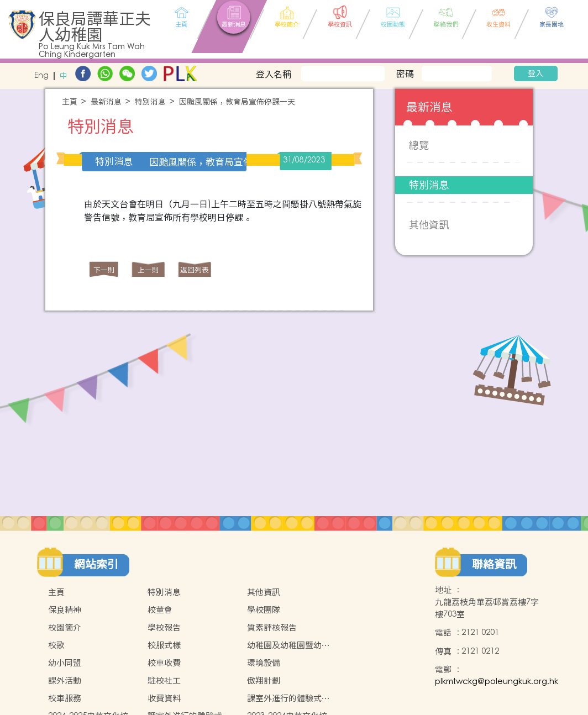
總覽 (419, 145)
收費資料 (164, 698)
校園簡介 (65, 627)
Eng (41, 76)
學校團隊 (264, 610)
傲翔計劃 (264, 680)
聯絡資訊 (494, 564)
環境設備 (264, 663)
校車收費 (164, 663)
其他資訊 (429, 225)
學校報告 (164, 627)
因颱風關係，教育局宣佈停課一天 (237, 102)
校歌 (56, 645)
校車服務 (65, 698)
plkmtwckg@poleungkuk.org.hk (497, 682)
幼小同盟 (65, 663)
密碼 (405, 73)
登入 (535, 73)
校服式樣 (164, 645)
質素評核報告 (272, 627)
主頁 (70, 102)
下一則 (104, 270)
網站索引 (96, 564)
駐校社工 (164, 680)
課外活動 (65, 680)
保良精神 (65, 610)
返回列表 (195, 270)
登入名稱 (274, 74)
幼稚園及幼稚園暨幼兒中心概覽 (288, 645)
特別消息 (150, 102)
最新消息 (106, 102)
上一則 (148, 270)
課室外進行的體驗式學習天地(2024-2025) (288, 698)
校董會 (160, 610)
